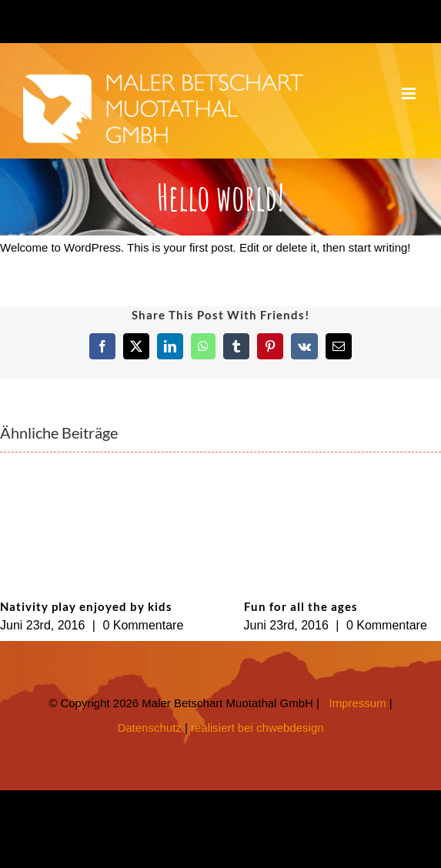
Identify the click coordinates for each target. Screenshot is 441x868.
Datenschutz (149, 728)
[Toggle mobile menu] (410, 93)
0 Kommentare (143, 625)
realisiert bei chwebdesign (257, 728)
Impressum (358, 703)
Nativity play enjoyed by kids (86, 606)
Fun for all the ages (301, 606)
